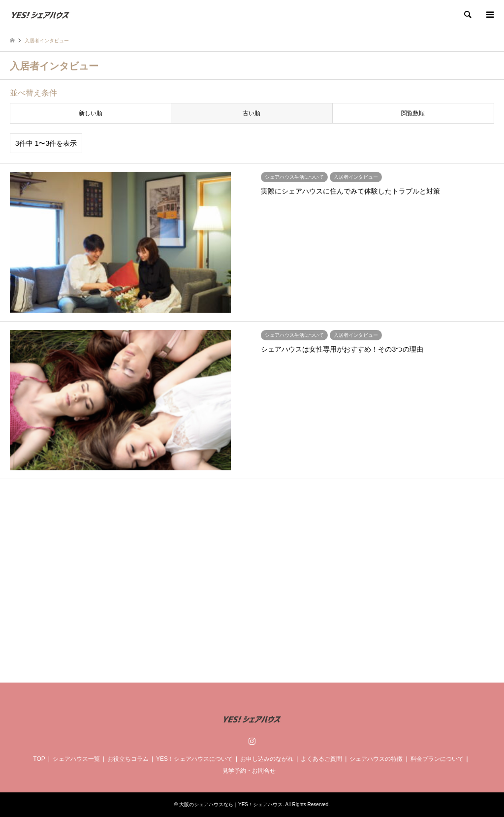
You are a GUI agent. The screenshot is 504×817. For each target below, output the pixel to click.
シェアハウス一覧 (76, 759)
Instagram (252, 741)
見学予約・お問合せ (249, 771)
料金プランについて (437, 759)
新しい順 (91, 113)
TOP (39, 759)
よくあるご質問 (321, 759)
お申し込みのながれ (267, 759)
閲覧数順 (413, 113)
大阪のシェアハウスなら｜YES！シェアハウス (231, 804)
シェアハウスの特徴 (376, 759)
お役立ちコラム (128, 759)
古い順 (252, 113)
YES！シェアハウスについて (194, 759)
